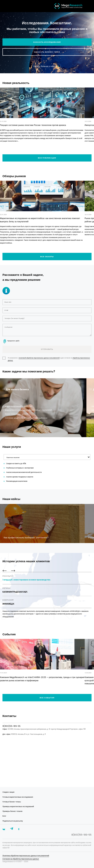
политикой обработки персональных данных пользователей (39, 358)
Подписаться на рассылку (13, 821)
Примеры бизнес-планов (12, 811)
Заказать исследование (47, 42)
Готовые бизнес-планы (12, 802)
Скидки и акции (8, 792)
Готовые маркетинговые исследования (18, 797)
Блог (4, 816)
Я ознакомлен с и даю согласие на (46, 359)
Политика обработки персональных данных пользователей (26, 856)
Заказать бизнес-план (47, 52)
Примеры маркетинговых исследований (18, 807)
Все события (47, 698)
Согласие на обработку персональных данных (21, 859)
